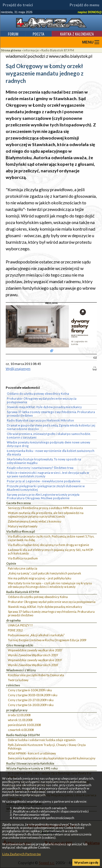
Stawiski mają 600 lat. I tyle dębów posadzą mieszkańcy (45, 607)
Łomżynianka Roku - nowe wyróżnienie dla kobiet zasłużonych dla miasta (51, 452)
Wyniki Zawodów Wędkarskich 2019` (33, 655)
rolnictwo (13, 685)
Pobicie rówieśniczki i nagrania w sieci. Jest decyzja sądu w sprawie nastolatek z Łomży (48, 474)
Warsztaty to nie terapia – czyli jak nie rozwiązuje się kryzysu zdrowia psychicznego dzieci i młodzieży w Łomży (50, 585)
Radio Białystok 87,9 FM (58, 50)
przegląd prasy (17, 710)
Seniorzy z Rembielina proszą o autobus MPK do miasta (45, 508)
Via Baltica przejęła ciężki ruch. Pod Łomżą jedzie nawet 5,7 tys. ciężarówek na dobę (51, 538)
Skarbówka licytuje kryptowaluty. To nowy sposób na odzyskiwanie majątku (44, 461)
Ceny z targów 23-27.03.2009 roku (31, 700)
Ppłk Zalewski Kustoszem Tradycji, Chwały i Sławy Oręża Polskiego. (47, 747)
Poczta (38, 34)
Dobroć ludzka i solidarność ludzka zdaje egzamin (42, 740)
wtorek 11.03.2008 (20, 720)
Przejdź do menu (84, 5)
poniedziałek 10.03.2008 (24, 725)
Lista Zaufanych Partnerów (21, 854)
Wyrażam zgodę (86, 862)
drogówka (13, 620)
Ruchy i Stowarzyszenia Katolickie (30, 763)
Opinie (11, 563)
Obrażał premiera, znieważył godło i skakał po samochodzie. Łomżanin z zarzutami (49, 436)
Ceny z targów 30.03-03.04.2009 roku (33, 695)
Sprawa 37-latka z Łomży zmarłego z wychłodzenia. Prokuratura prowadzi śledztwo (51, 613)
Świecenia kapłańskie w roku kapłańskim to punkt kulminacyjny (52, 758)
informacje (31, 50)
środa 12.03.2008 (19, 715)
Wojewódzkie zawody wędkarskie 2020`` (35, 650)
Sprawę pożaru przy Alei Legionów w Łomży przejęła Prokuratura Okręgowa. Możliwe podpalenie (43, 496)
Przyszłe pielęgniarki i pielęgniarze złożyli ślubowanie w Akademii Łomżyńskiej (46, 488)
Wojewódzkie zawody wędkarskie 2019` (35, 660)
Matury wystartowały (23, 526)
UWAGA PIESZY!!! (20, 625)
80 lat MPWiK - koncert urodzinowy (32, 753)
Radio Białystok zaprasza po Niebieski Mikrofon (40, 420)
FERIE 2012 (15, 630)
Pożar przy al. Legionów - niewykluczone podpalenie (44, 481)
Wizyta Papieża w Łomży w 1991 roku (32, 768)
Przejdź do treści (18, 5)
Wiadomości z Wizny (21, 670)
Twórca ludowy (18, 680)
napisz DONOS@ (90, 12)
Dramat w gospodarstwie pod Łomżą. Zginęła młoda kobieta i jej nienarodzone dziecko (51, 427)
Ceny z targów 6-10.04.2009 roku (30, 690)
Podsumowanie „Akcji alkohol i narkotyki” (36, 635)
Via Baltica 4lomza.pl (21, 531)
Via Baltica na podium (23, 558)
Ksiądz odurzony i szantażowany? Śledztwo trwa (40, 468)
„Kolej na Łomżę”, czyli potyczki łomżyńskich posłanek (44, 573)
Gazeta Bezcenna (18, 503)
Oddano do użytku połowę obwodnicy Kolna (38, 597)
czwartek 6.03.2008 (21, 730)
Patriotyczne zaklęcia (23, 568)
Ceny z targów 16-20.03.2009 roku (31, 705)
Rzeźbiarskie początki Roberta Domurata (36, 675)
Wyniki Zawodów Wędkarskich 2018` (33, 665)
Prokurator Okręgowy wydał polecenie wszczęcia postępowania (52, 602)
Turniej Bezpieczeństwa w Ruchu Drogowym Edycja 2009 (47, 640)
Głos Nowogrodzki (20, 645)
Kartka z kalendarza (77, 34)
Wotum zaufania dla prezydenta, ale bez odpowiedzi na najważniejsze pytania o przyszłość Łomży (46, 515)
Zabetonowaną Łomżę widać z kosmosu (35, 521)
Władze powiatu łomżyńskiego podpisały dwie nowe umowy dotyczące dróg (49, 444)
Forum (13, 34)
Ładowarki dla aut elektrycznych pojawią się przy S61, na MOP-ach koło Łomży (51, 551)
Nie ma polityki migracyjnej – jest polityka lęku (40, 578)
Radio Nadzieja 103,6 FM (23, 735)
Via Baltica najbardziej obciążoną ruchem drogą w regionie (49, 545)
